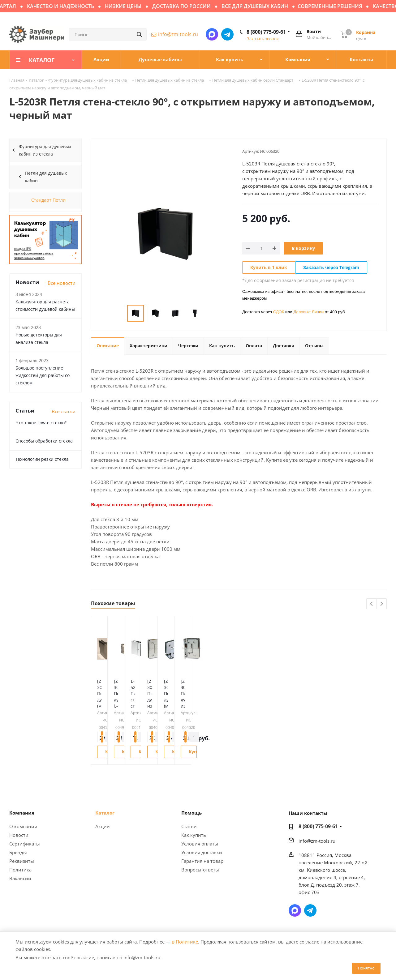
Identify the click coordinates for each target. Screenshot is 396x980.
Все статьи (64, 411)
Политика (20, 870)
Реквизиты (22, 861)
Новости (19, 835)
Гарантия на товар (202, 861)
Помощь (192, 813)
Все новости (62, 283)
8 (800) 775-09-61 (266, 32)
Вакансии (20, 878)
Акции (103, 826)
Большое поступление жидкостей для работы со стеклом (43, 375)
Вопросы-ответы (200, 870)
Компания (22, 813)
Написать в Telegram (227, 34)
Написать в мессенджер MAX (212, 34)
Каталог (105, 813)
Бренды (18, 852)
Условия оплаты (200, 844)
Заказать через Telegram (331, 267)
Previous (372, 604)
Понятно (366, 968)
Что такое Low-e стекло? (41, 423)
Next (382, 604)
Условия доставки (202, 852)
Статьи (189, 826)
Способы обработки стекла (44, 441)
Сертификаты (25, 844)
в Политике (185, 942)
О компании (23, 826)
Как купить (194, 835)
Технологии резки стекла (42, 459)
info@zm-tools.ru (178, 34)
